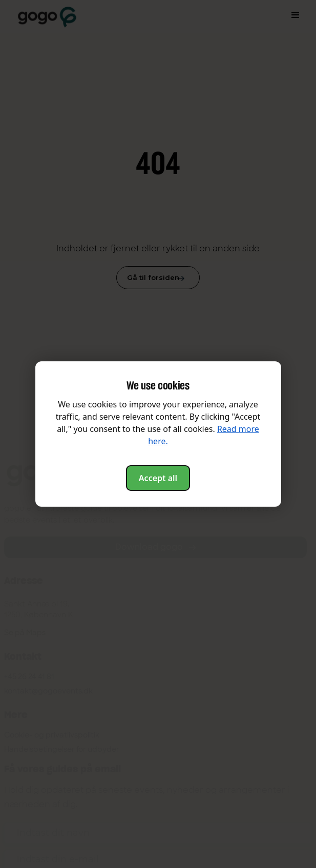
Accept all (158, 478)
